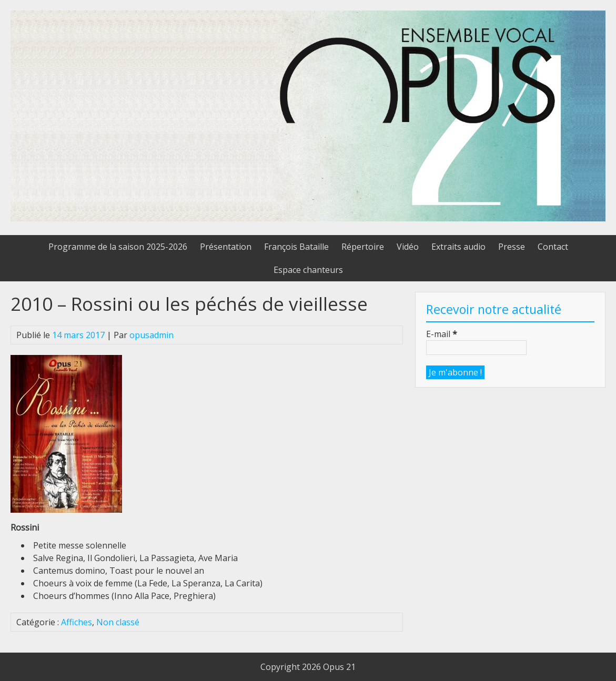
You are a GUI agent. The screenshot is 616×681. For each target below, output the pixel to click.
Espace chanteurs (308, 270)
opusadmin (152, 335)
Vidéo (408, 247)
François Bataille (296, 247)
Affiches (77, 622)
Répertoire (363, 247)
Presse (512, 247)
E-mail (442, 334)
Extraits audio (458, 247)
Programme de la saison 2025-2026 (118, 247)
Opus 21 (339, 667)
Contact (553, 247)
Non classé (118, 622)
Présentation (226, 247)
